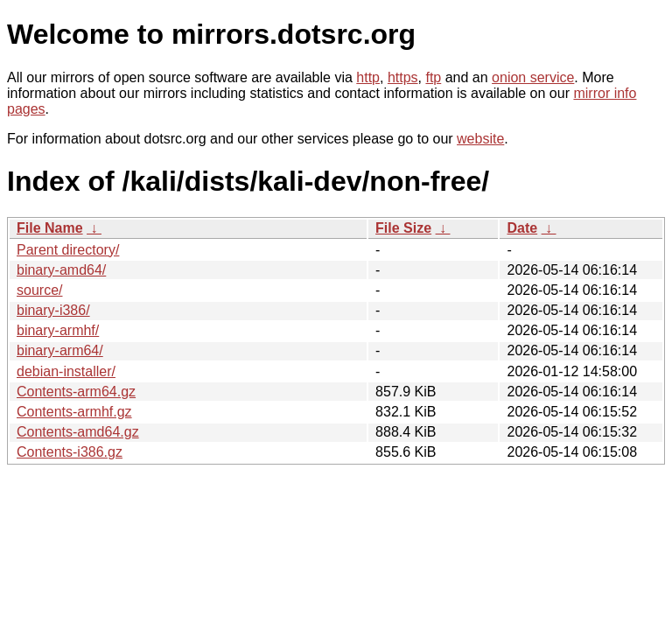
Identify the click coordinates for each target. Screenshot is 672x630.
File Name (50, 228)
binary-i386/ (53, 310)
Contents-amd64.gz (78, 432)
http (368, 77)
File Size (403, 228)
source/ (39, 290)
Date (522, 228)
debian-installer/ (66, 371)
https (403, 77)
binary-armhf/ (58, 330)
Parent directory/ (68, 250)
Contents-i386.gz (70, 452)
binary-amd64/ (61, 270)
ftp (433, 77)
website (480, 139)
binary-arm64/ (60, 350)
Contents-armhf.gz (74, 412)
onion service (533, 77)
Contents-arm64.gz (76, 392)
